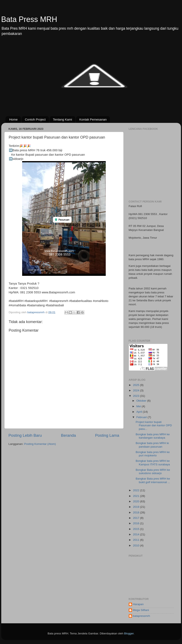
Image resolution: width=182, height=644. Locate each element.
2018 (136, 512)
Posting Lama (107, 435)
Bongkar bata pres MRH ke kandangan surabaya (153, 436)
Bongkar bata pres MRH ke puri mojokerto (153, 454)
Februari (142, 417)
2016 (136, 523)
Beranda (68, 435)
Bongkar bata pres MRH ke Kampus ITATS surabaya (153, 463)
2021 (136, 496)
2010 (136, 545)
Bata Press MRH (29, 19)
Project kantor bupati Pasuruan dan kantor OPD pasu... (154, 425)
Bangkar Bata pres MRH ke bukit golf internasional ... (153, 480)
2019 (136, 507)
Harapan (138, 604)
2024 (136, 390)
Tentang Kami (62, 119)
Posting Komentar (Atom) (40, 444)
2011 (136, 540)
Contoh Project (35, 119)
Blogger (129, 633)
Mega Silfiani (141, 610)
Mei (139, 406)
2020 (136, 501)
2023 (136, 396)
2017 (136, 518)
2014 (136, 534)
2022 (136, 490)
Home (13, 119)
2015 (136, 529)
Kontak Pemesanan (93, 119)
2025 (136, 385)
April (140, 412)
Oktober (142, 401)
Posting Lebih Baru (25, 435)
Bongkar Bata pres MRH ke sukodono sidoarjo (153, 472)
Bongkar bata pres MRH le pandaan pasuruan (152, 445)
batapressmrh (142, 616)
